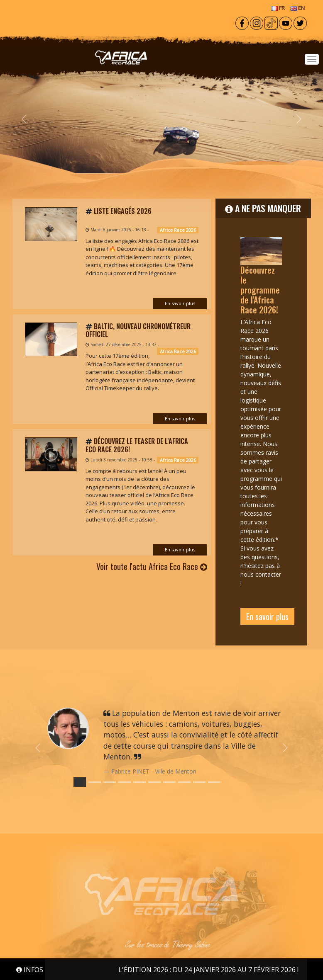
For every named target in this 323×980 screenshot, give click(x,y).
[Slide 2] (110, 782)
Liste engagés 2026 (123, 211)
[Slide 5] (154, 782)
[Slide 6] (169, 782)
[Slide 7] (184, 782)
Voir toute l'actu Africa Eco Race (152, 566)
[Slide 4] (139, 782)
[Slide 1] (95, 782)
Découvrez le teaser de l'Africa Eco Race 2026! (137, 445)
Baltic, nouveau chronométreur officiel (138, 330)
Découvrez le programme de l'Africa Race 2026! (260, 290)
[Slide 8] (199, 782)
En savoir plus (180, 303)
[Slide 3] (125, 782)
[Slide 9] (214, 782)
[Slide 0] (80, 782)
